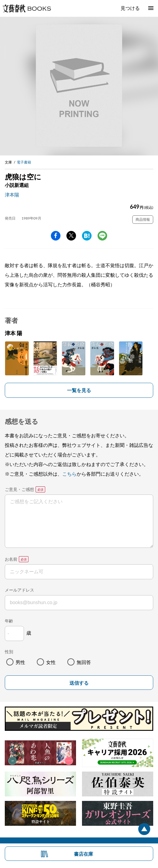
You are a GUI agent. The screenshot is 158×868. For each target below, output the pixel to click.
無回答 (84, 662)
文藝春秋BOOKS (27, 8)
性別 (9, 652)
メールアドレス (19, 590)
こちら (69, 474)
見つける (130, 8)
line (102, 236)
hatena (87, 236)
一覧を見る (79, 390)
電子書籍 (24, 162)
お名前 (11, 559)
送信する (79, 683)
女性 (51, 662)
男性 (20, 662)
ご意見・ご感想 (19, 489)
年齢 (9, 621)
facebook (56, 236)
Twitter (71, 236)
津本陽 (12, 195)
